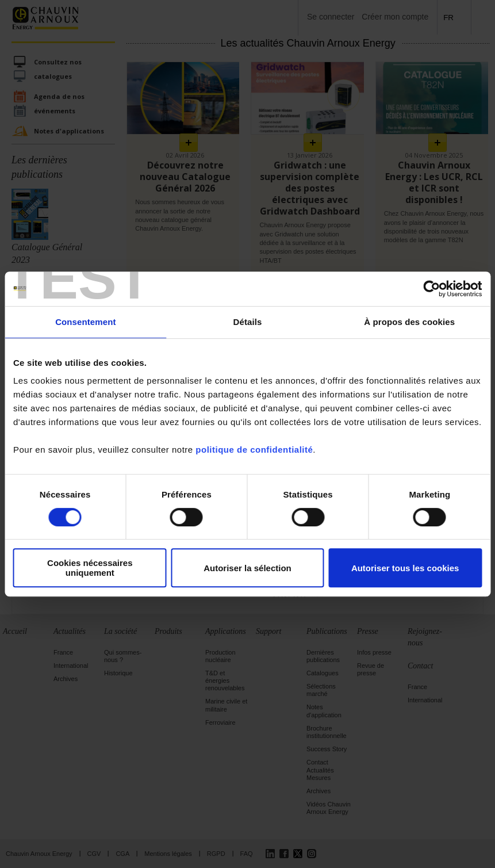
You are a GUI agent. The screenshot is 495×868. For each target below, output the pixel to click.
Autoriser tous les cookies (405, 568)
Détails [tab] (248, 322)
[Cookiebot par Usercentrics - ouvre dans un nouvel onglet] (431, 289)
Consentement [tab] (85, 322)
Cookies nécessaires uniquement (90, 568)
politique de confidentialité (254, 450)
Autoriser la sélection (248, 568)
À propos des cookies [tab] (409, 322)
